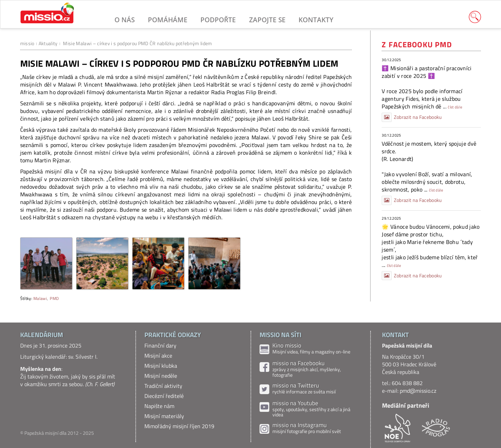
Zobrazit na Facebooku (412, 117)
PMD (54, 298)
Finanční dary (160, 345)
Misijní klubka (161, 366)
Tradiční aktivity (163, 386)
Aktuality (48, 43)
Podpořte (218, 20)
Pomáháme (168, 20)
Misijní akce (158, 356)
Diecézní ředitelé (164, 396)
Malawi (40, 298)
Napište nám (159, 406)
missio (27, 43)
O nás (125, 20)
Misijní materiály (164, 416)
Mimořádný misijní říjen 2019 (179, 426)
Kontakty (316, 20)
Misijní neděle (161, 376)
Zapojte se (267, 20)
